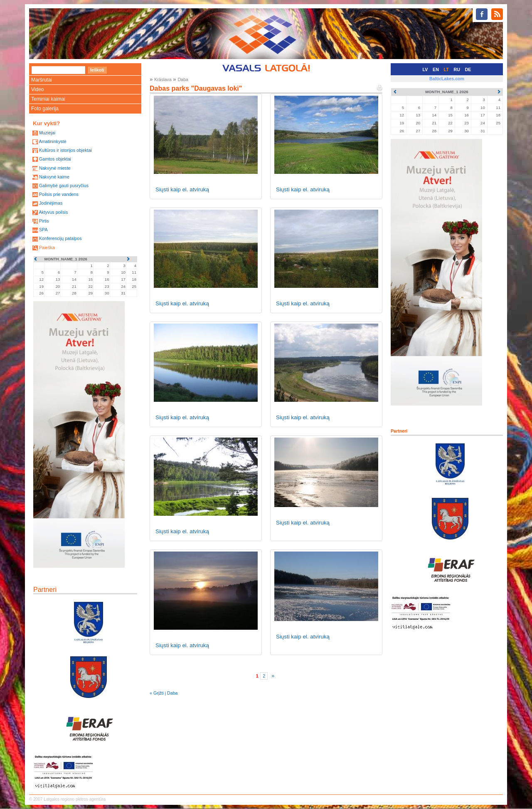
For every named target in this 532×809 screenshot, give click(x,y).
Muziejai (47, 133)
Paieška (47, 247)
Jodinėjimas (51, 203)
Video (37, 89)
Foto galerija (45, 109)
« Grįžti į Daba (164, 693)
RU (457, 69)
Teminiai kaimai (48, 99)
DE (468, 69)
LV (425, 69)
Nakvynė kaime (54, 177)
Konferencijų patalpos (60, 238)
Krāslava (163, 79)
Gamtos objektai (55, 159)
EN (436, 69)
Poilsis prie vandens (59, 194)
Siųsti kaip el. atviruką (182, 189)
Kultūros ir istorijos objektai (65, 150)
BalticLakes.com (447, 79)
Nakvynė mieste (55, 168)
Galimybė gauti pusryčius (64, 186)
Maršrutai (42, 80)
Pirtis (44, 221)
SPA (43, 230)
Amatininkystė (52, 141)
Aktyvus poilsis (53, 212)
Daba (183, 79)
